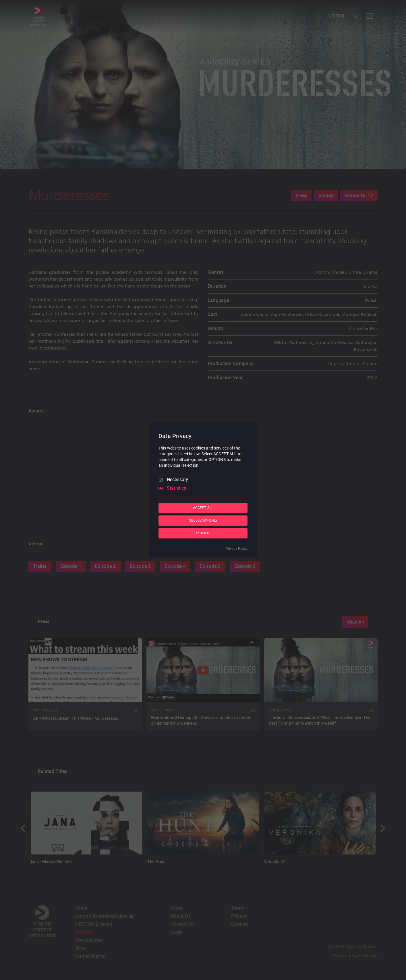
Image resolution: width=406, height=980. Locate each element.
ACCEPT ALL (203, 508)
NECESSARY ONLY (203, 520)
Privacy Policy (237, 549)
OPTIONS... (203, 533)
